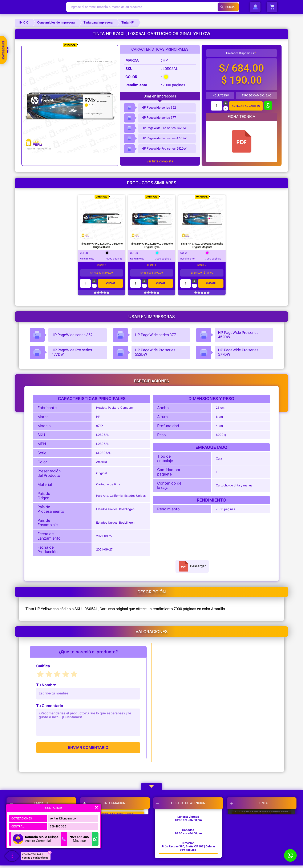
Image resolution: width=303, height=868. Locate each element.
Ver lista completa (160, 161)
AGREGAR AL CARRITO (246, 106)
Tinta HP (128, 22)
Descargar (192, 566)
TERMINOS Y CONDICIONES (116, 851)
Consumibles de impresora (56, 22)
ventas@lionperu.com (64, 817)
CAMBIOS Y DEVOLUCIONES (116, 819)
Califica (43, 666)
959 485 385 (58, 825)
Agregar (110, 283)
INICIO (24, 22)
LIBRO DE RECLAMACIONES (116, 840)
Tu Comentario (50, 706)
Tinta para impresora (98, 22)
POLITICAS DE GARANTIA (116, 830)
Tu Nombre (46, 685)
